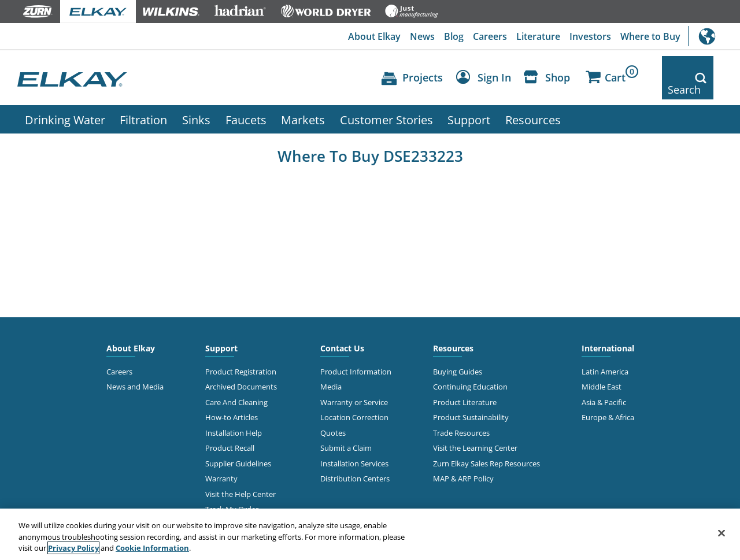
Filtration (143, 100)
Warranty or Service (354, 383)
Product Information (356, 352)
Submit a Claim (346, 429)
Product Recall (230, 429)
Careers (490, 36)
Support (469, 100)
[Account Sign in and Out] (486, 68)
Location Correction (354, 398)
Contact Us (342, 329)
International (714, 36)
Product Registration (241, 352)
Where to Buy (650, 36)
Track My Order (232, 489)
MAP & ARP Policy (463, 459)
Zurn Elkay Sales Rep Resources (486, 444)
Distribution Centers (355, 459)
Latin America (605, 352)
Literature (538, 36)
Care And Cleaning (236, 383)
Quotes (333, 413)
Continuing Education (470, 368)
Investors (590, 36)
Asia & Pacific (604, 383)
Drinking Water (65, 100)
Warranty (221, 459)
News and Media (135, 368)
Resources (533, 100)
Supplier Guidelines (238, 444)
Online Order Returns (242, 505)
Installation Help (234, 413)
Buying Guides (458, 352)
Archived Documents (241, 368)
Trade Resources (461, 413)
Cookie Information (152, 548)
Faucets (246, 100)
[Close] (721, 533)
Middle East (602, 368)
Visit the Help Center (240, 474)
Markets (303, 100)
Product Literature (465, 383)
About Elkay (374, 36)
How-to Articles (232, 398)
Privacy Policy (73, 548)
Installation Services (354, 444)
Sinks (196, 100)
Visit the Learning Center (475, 429)
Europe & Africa (608, 398)
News (422, 36)
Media (331, 368)
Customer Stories (386, 100)
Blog (454, 36)
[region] (370, 534)
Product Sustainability (471, 398)
